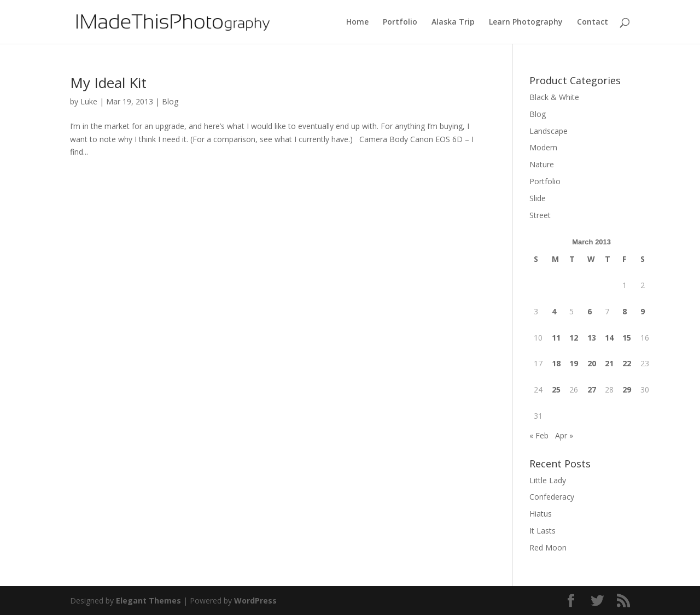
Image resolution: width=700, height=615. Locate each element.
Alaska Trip (453, 22)
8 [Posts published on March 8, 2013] (625, 311)
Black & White (554, 97)
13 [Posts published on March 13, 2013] (592, 338)
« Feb (539, 435)
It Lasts (542, 531)
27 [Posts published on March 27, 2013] (592, 389)
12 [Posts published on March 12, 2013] (574, 338)
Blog (170, 101)
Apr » (564, 435)
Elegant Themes (148, 601)
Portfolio (400, 22)
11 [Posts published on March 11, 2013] (556, 338)
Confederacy (552, 497)
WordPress (255, 601)
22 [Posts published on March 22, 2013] (627, 363)
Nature (542, 164)
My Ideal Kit (108, 83)
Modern (543, 147)
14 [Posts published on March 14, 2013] (609, 338)
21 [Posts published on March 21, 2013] (609, 363)
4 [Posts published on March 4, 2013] (554, 311)
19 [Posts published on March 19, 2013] (574, 363)
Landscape (549, 131)
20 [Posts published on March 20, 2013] (592, 363)
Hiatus (541, 514)
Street (540, 215)
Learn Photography (526, 22)
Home (357, 22)
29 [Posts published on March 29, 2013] (627, 389)
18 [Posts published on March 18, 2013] (556, 363)
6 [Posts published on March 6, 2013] (590, 311)
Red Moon (548, 547)
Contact (593, 22)
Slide (538, 198)
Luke (89, 101)
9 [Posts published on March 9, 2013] (643, 311)
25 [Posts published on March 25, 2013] (556, 389)
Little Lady (548, 480)
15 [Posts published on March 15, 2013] (627, 338)
